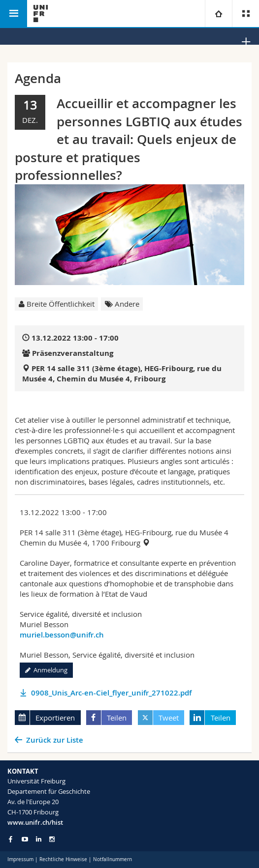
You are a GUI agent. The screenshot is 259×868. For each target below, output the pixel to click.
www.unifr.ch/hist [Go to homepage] (35, 822)
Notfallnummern (113, 859)
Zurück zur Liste (55, 740)
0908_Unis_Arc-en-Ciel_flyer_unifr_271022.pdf (111, 693)
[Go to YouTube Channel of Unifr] (25, 839)
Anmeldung (46, 670)
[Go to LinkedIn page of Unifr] (39, 839)
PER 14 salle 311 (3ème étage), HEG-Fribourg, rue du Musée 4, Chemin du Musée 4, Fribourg (122, 374)
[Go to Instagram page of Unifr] (52, 839)
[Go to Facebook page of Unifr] (11, 839)
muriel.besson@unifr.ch (62, 635)
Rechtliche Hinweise (63, 859)
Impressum (20, 859)
